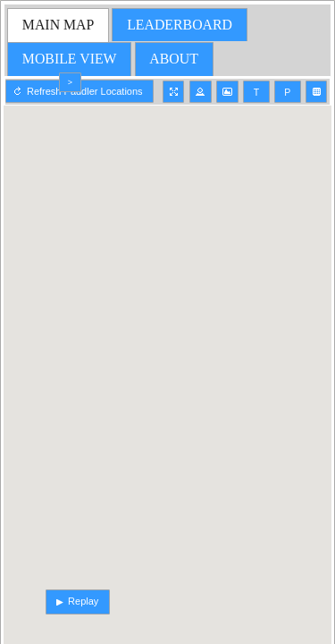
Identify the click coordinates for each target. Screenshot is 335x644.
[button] (174, 92)
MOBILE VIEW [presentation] (70, 59)
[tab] (58, 25)
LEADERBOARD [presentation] (180, 25)
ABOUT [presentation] (174, 59)
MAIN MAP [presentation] (58, 25)
